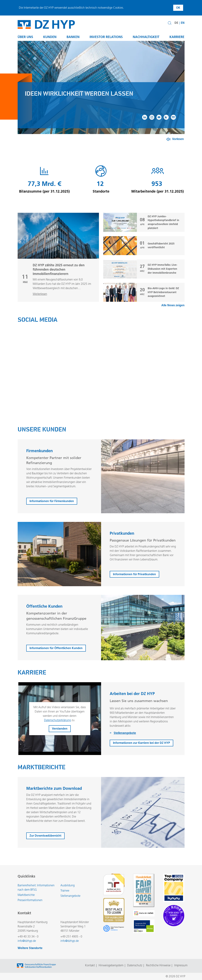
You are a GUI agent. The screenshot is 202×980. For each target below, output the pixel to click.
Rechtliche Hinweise (158, 965)
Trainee (65, 891)
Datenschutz (135, 965)
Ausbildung (68, 885)
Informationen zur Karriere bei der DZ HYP (141, 752)
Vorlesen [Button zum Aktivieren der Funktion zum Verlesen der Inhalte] (178, 139)
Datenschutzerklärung (57, 729)
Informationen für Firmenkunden (52, 510)
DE (176, 23)
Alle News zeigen (173, 314)
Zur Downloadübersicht (45, 845)
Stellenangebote (70, 896)
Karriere (177, 37)
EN (183, 23)
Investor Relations (106, 37)
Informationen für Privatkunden (134, 583)
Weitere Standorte (30, 948)
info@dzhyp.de (27, 941)
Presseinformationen (30, 900)
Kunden (50, 37)
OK (178, 8)
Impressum (181, 965)
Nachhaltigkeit (146, 37)
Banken (73, 37)
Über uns (25, 37)
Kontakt (90, 965)
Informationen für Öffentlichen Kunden (56, 657)
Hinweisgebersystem (111, 965)
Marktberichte (26, 895)
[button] (170, 23)
